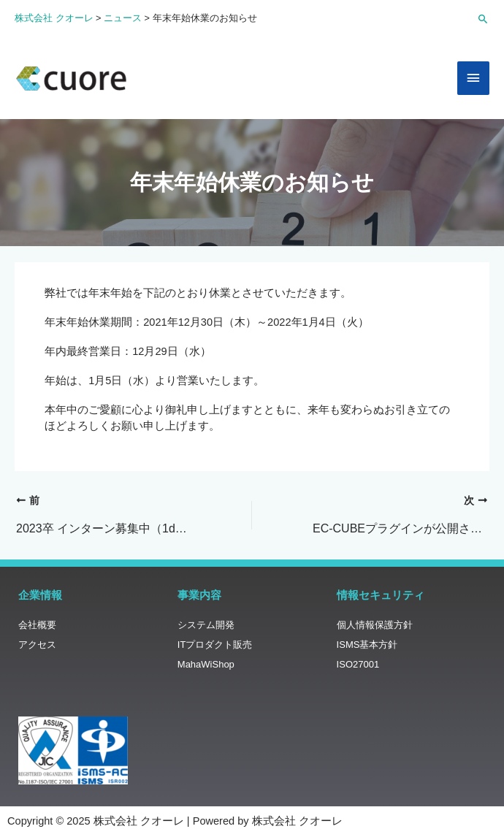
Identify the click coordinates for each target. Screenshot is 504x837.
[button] (483, 19)
